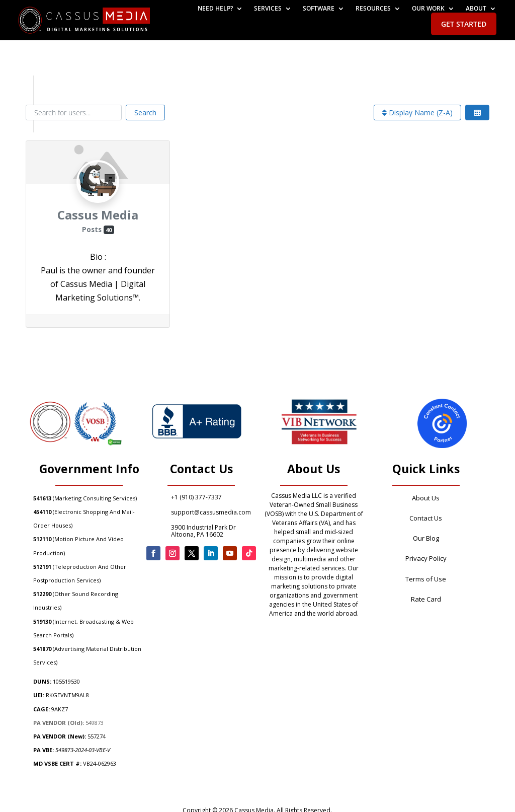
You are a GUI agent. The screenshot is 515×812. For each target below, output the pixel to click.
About (476, 9)
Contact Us (426, 518)
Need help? (215, 9)
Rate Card (426, 599)
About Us (426, 498)
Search (145, 113)
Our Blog (426, 538)
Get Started (464, 24)
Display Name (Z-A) (417, 113)
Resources (373, 9)
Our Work (428, 9)
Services (268, 9)
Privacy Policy (426, 558)
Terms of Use (426, 579)
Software (319, 9)
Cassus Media (98, 215)
